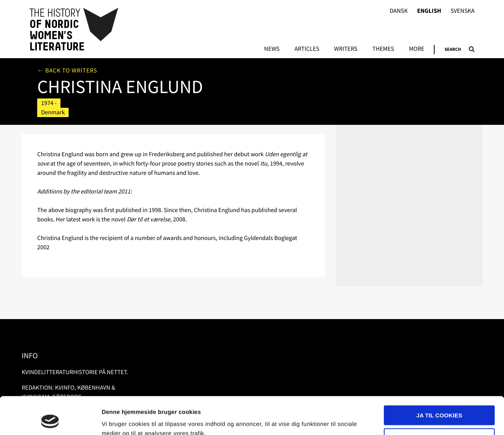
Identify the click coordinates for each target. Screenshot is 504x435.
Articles (307, 49)
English (429, 11)
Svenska (463, 11)
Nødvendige (439, 403)
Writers (346, 49)
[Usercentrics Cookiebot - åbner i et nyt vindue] (50, 420)
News (272, 49)
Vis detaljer (117, 420)
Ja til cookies (439, 380)
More (417, 49)
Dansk (399, 11)
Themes (383, 49)
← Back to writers (67, 71)
